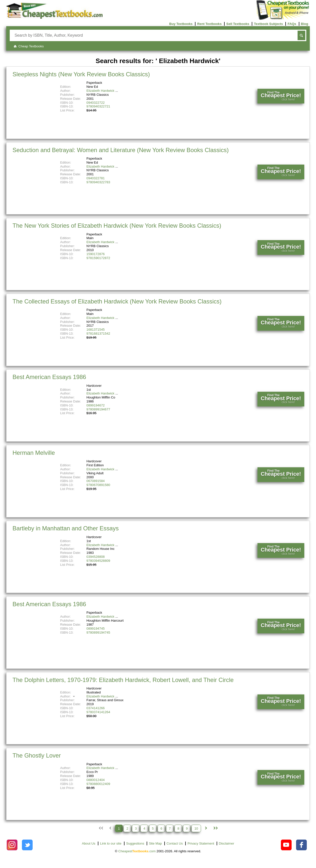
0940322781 (95, 178)
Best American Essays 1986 (49, 377)
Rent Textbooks (209, 24)
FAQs (292, 24)
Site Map (155, 843)
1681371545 (95, 330)
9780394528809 (98, 561)
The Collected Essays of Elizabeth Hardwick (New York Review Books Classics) (117, 301)
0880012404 (95, 780)
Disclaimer (227, 843)
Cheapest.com (137, 851)
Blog (304, 24)
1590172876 (95, 254)
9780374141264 (98, 712)
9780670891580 (98, 485)
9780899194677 (98, 409)
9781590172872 (98, 258)
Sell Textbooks (238, 24)
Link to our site (111, 843)
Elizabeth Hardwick (100, 91)
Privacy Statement (201, 843)
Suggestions (135, 843)
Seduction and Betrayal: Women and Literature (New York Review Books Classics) (121, 150)
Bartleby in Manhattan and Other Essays (65, 528)
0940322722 (95, 103)
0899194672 (95, 405)
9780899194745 (98, 632)
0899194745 (95, 628)
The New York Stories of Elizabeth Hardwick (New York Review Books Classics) (117, 226)
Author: (68, 696)
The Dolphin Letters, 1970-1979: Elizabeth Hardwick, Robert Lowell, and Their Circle (123, 680)
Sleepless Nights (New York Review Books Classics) (81, 74)
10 (196, 828)
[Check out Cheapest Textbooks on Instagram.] (12, 845)
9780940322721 (98, 106)
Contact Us (175, 843)
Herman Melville (34, 453)
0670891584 (95, 481)
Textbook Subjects (268, 24)
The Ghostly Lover (37, 755)
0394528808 (95, 557)
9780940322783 (98, 182)
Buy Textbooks (181, 24)
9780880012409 (98, 784)
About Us (89, 843)
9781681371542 (98, 334)
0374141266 (95, 708)
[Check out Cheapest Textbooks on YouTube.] (286, 845)
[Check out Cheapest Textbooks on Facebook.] (301, 845)
